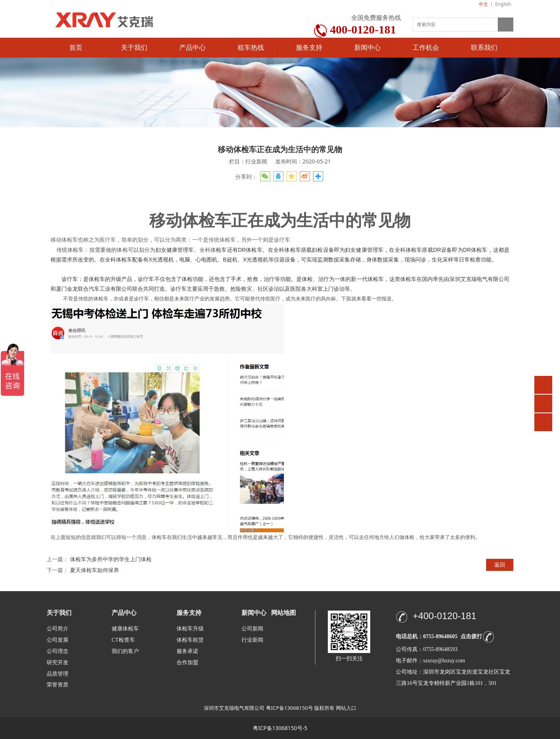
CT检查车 (123, 640)
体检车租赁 (190, 640)
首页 (76, 48)
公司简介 (58, 629)
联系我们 (484, 48)
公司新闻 (252, 629)
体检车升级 (190, 629)
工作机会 (426, 48)
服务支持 (309, 48)
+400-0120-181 (444, 616)
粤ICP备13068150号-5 (280, 728)
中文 (483, 4)
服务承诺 (187, 651)
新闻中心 (367, 48)
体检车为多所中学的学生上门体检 (111, 559)
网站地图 (283, 613)
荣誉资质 (58, 684)
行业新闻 (252, 640)
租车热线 (251, 48)
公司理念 (58, 651)
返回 (500, 564)
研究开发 (58, 663)
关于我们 (134, 48)
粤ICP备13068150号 (290, 708)
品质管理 (58, 673)
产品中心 (192, 48)
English (503, 4)
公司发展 (58, 640)
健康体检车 (125, 629)
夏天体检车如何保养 (94, 570)
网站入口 (346, 708)
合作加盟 (187, 663)
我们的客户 (125, 651)
